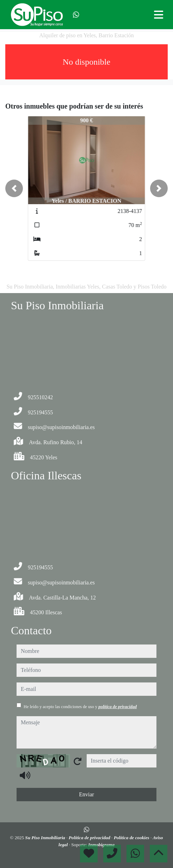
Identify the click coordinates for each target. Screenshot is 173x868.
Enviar (86, 794)
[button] (14, 188)
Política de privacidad (90, 838)
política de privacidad (118, 707)
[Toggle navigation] (159, 15)
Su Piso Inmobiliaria (46, 838)
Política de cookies (132, 838)
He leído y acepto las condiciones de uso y (80, 707)
